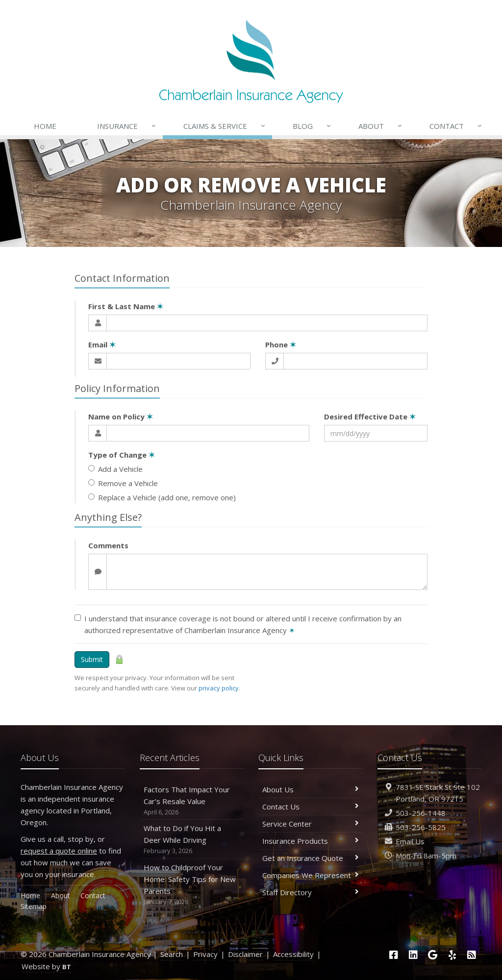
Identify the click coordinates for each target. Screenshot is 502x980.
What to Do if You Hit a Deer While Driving (192, 840)
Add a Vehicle (115, 469)
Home (45, 126)
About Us (311, 789)
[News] (472, 955)
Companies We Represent (311, 875)
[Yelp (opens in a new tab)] (452, 955)
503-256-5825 (421, 827)
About (381, 126)
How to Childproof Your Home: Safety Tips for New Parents (192, 885)
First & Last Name (126, 306)
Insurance (127, 126)
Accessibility (293, 954)
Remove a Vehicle (123, 483)
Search (172, 954)
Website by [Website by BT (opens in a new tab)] (46, 966)
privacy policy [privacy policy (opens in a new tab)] (219, 688)
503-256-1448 (421, 813)
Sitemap (34, 906)
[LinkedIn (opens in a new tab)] (413, 955)
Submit (92, 659)
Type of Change (122, 455)
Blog (313, 126)
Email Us (410, 841)
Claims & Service (225, 126)
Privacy (205, 954)
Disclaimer (245, 954)
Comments (108, 545)
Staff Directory (311, 892)
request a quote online (59, 851)
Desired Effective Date (370, 416)
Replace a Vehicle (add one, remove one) (162, 497)
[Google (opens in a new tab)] (433, 955)
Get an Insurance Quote (311, 858)
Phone (281, 344)
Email (102, 344)
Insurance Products (311, 841)
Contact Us (311, 807)
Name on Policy (121, 416)
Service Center (311, 824)
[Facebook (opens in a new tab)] (394, 955)
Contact (456, 126)
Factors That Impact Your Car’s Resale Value (192, 801)
